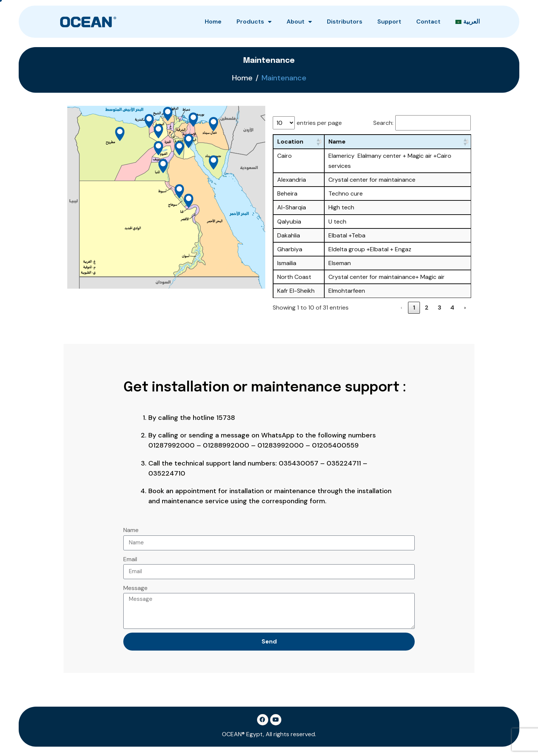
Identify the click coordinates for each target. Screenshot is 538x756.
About (299, 22)
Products (254, 22)
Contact (428, 21)
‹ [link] (401, 308)
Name (131, 530)
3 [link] (440, 308)
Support (389, 21)
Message (135, 588)
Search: (383, 123)
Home (213, 21)
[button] (318, 142)
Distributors (345, 21)
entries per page (319, 123)
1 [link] (414, 308)
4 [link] (452, 308)
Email (130, 559)
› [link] (465, 308)
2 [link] (427, 308)
